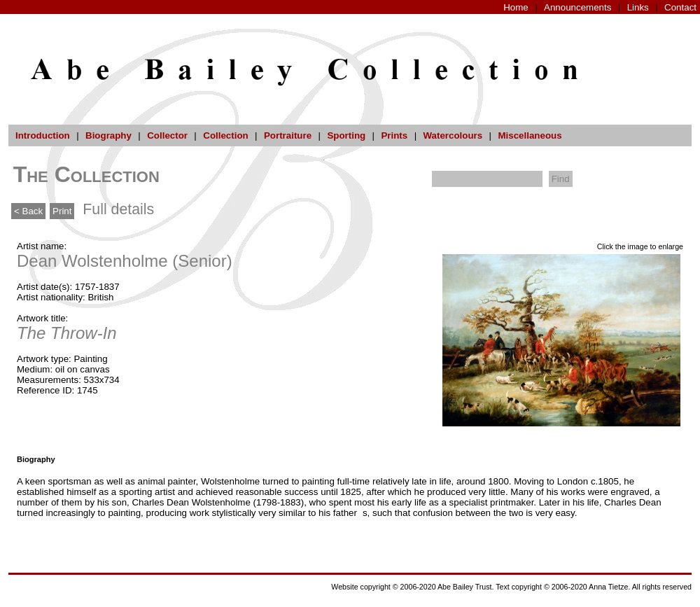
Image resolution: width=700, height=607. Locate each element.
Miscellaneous (530, 135)
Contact (680, 7)
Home (516, 7)
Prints (394, 135)
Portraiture (288, 135)
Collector (167, 135)
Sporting (346, 135)
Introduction (43, 135)
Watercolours (453, 135)
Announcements (577, 7)
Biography (108, 135)
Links (638, 7)
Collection (225, 135)
